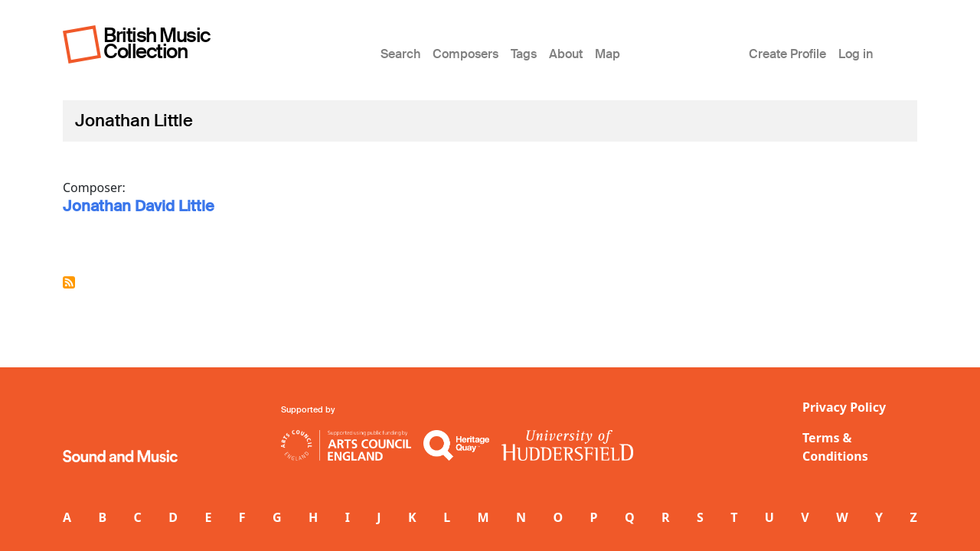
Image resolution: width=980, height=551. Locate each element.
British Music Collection (157, 43)
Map (608, 54)
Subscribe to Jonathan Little (69, 282)
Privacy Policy (844, 407)
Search (400, 54)
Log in (856, 54)
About (566, 54)
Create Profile (787, 54)
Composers (465, 54)
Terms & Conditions (835, 447)
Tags (524, 54)
